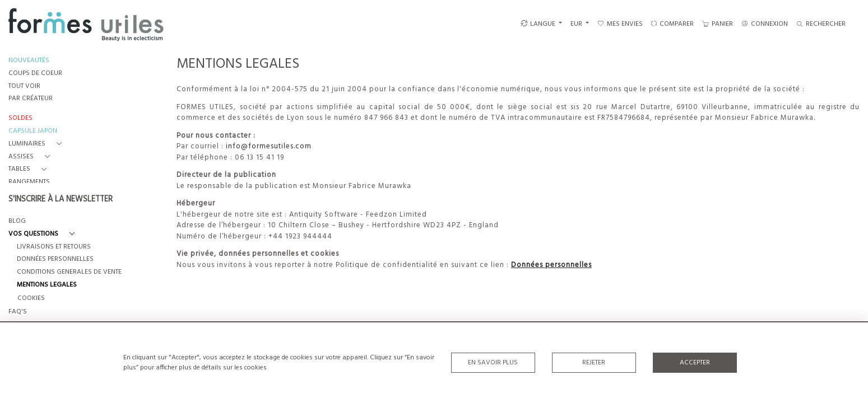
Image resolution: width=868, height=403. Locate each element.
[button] (37, 144)
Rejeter (594, 363)
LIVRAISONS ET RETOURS (54, 247)
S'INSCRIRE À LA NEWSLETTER (61, 200)
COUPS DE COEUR (35, 74)
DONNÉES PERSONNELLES (55, 259)
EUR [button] (577, 24)
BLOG (17, 221)
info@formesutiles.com (269, 146)
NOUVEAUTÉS (29, 61)
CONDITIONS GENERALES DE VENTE (69, 272)
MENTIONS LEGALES (47, 285)
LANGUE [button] (538, 24)
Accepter (695, 363)
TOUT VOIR (24, 86)
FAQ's (18, 312)
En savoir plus (493, 363)
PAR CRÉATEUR (31, 99)
